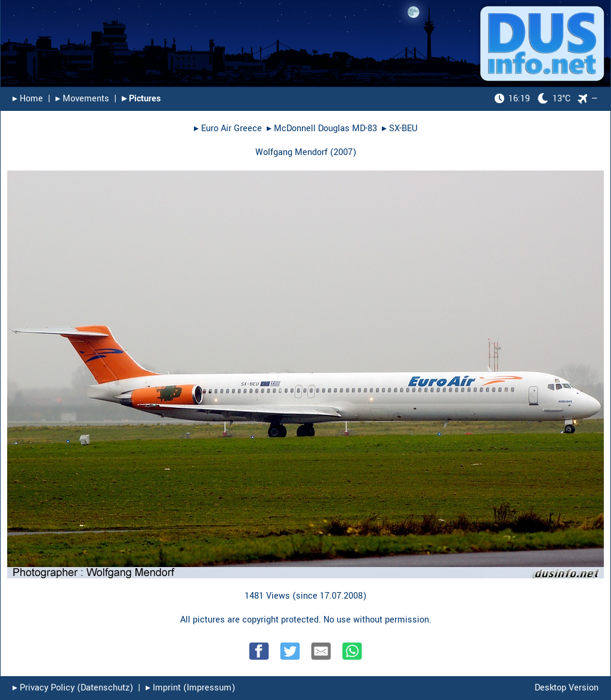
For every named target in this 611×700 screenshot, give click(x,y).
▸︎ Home (28, 99)
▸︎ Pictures (141, 99)
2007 (343, 152)
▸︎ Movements (82, 99)
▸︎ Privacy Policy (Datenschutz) (73, 688)
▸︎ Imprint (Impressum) (190, 688)
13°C (533, 99)
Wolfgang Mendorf (291, 152)
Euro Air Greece (232, 128)
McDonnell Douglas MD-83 (325, 128)
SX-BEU (403, 128)
